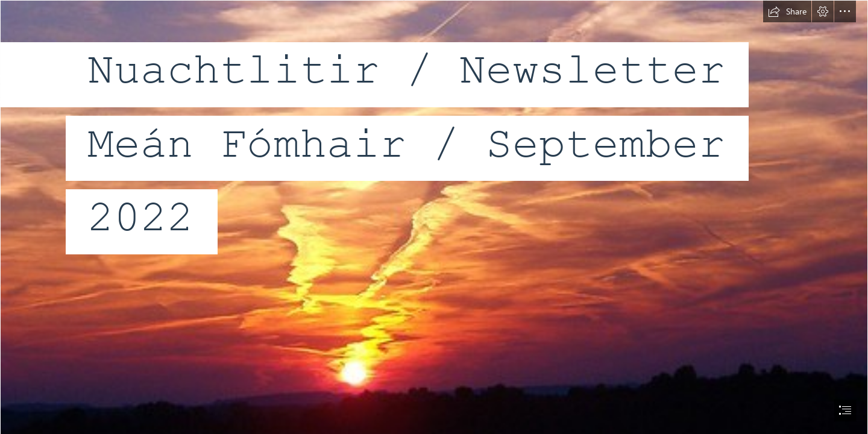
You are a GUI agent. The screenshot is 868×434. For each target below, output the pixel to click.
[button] (787, 11)
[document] (434, 217)
